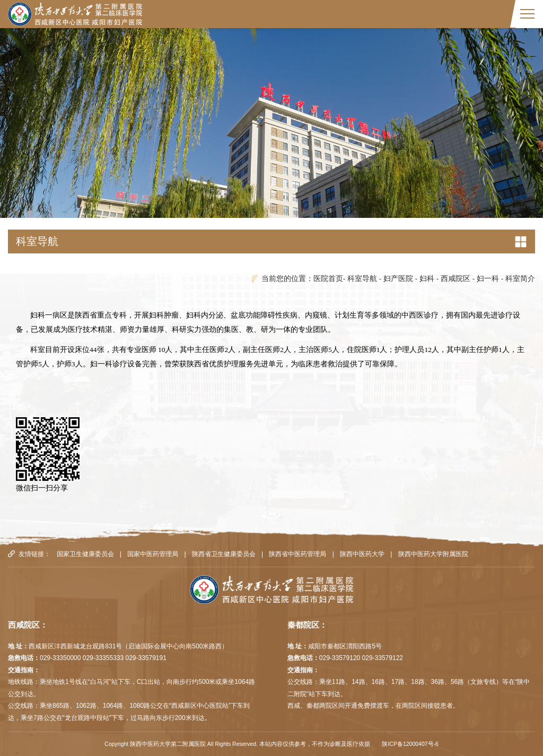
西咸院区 (456, 279)
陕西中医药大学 (362, 554)
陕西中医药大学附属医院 (433, 554)
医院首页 (328, 279)
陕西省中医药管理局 (297, 554)
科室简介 (520, 279)
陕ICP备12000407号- (409, 744)
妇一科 (488, 279)
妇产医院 (398, 279)
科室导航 (362, 279)
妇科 (427, 279)
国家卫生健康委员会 (85, 554)
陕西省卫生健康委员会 (224, 554)
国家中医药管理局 (153, 554)
